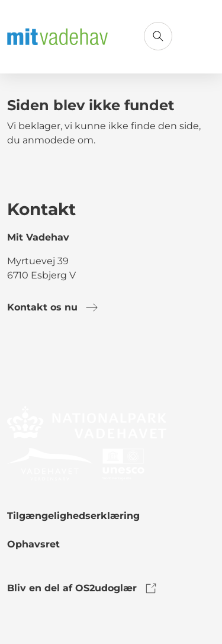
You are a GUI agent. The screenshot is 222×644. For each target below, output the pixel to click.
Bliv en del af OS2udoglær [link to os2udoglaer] (83, 588)
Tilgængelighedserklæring (73, 516)
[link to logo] (87, 422)
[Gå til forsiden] (57, 37)
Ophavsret (33, 544)
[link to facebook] (17, 363)
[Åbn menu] (201, 36)
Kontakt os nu (53, 307)
